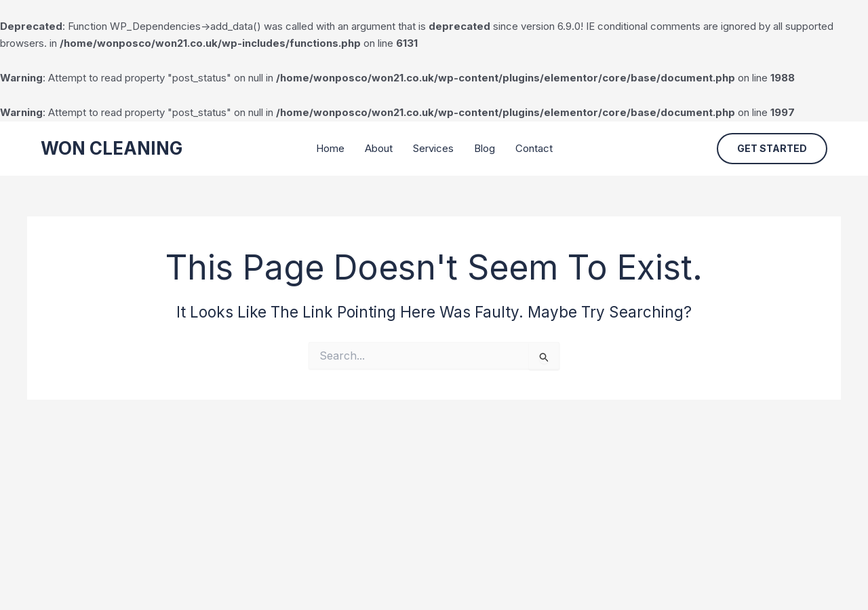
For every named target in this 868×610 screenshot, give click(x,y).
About (379, 148)
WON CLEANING (112, 148)
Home (330, 148)
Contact (534, 148)
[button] (772, 149)
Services (433, 148)
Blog (485, 148)
